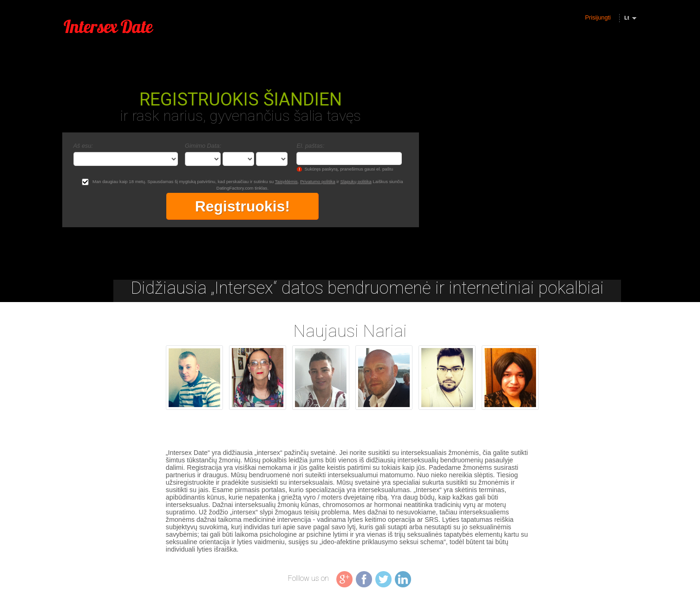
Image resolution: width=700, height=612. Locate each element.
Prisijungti (598, 17)
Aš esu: (83, 146)
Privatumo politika (318, 181)
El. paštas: (310, 146)
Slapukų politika (356, 181)
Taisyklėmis (286, 181)
